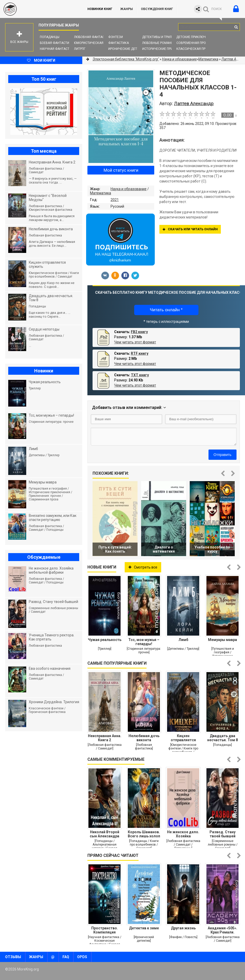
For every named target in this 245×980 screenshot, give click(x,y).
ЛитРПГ (80, 49)
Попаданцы (50, 37)
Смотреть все (143, 567)
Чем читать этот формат (135, 342)
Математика (101, 193)
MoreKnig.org (39, 9)
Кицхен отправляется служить (183, 738)
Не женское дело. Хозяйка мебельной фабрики (183, 834)
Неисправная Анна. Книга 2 (105, 738)
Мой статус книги (121, 170)
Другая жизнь (183, 928)
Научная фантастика (58, 49)
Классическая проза (194, 49)
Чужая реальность (105, 640)
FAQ (66, 957)
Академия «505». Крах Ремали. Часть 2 (223, 930)
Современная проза (193, 43)
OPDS (82, 957)
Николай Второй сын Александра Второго (105, 834)
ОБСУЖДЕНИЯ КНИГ (157, 9)
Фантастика (119, 43)
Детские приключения (195, 37)
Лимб (183, 640)
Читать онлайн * (166, 310)
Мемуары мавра (223, 640)
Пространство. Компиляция (105, 930)
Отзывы (13, 957)
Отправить (223, 455)
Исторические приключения (166, 49)
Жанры (127, 9)
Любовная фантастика (93, 37)
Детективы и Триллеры (161, 37)
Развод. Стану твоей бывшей (223, 834)
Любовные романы (158, 43)
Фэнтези (116, 37)
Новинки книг (100, 9)
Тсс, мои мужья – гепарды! (144, 642)
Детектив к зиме (144, 928)
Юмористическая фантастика (99, 43)
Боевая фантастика (57, 43)
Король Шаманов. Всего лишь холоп (144, 834)
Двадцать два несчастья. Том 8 (223, 738)
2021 (115, 200)
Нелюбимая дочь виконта (144, 738)
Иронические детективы (129, 49)
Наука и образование (129, 189)
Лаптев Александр (194, 103)
